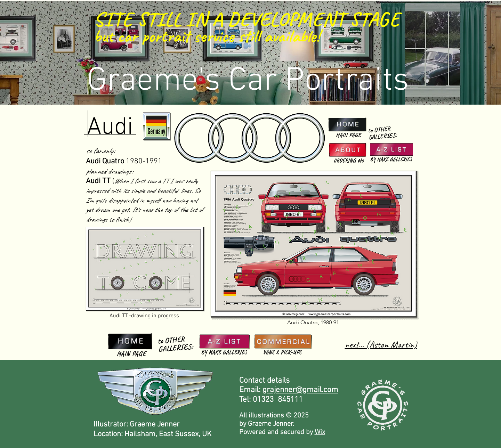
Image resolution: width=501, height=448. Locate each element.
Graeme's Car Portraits (248, 81)
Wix (320, 432)
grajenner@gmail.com (300, 390)
